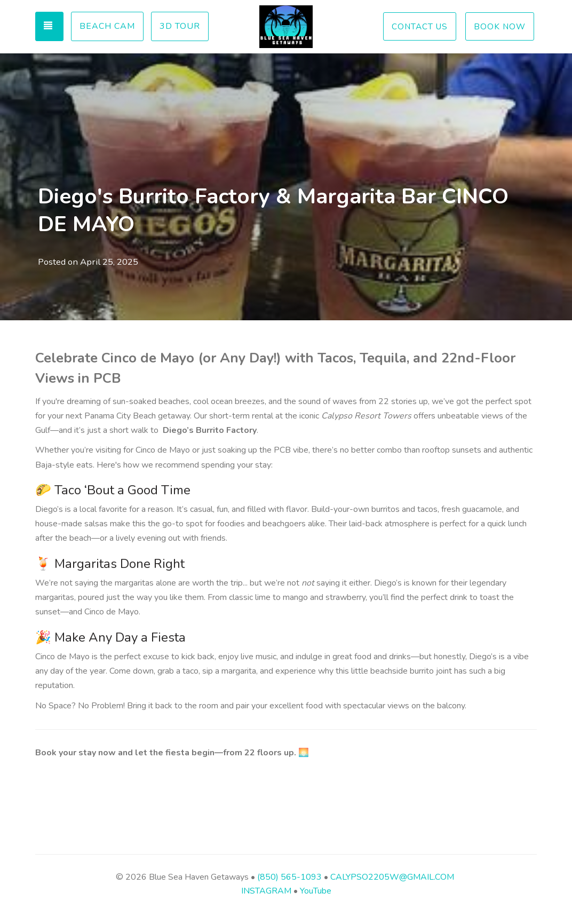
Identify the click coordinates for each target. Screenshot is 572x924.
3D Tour (180, 26)
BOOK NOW (500, 26)
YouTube (316, 891)
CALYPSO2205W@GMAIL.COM (391, 877)
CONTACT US (420, 26)
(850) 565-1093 (289, 877)
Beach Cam (107, 26)
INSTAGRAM (266, 891)
